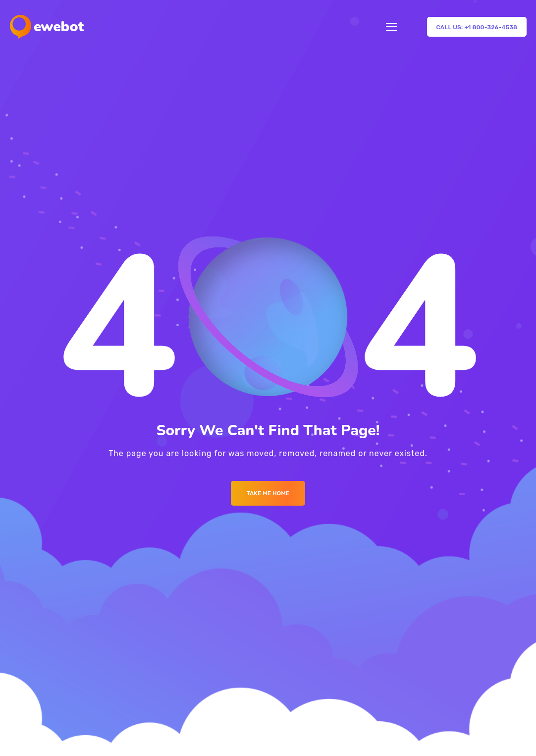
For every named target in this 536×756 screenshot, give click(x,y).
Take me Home (268, 493)
